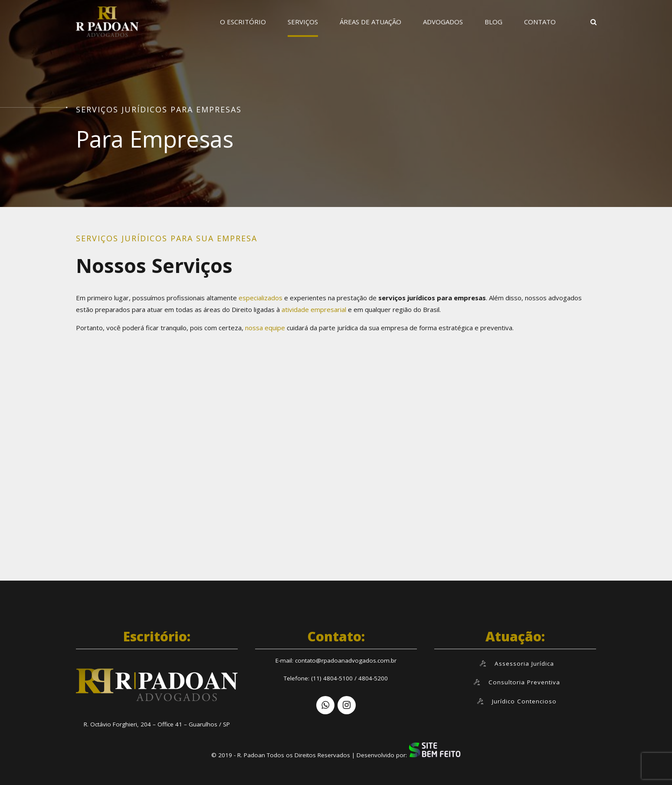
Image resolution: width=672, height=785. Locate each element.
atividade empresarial (315, 309)
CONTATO (540, 22)
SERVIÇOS (303, 22)
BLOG (493, 22)
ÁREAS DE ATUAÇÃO (370, 22)
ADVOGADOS (443, 22)
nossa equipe (265, 328)
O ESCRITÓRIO (243, 22)
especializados (260, 298)
